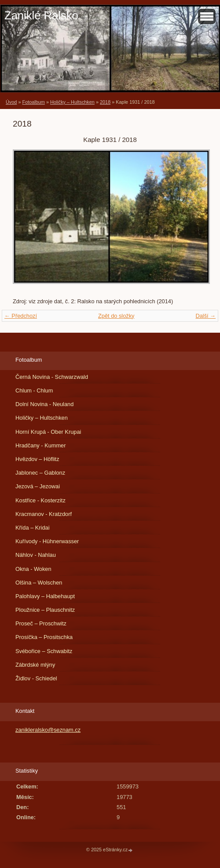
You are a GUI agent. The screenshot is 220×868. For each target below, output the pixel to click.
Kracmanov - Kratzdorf (44, 514)
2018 (105, 102)
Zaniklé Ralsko (41, 15)
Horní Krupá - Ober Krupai (48, 432)
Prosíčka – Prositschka (44, 637)
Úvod (11, 102)
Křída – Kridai (33, 528)
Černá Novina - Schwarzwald (52, 377)
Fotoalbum (33, 102)
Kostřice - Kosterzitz (40, 500)
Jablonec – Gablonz (40, 473)
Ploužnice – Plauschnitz (45, 610)
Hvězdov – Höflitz (37, 459)
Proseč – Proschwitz (41, 623)
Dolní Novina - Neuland (44, 404)
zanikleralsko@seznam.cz (48, 730)
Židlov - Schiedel (36, 678)
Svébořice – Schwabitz (44, 651)
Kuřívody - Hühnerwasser (47, 541)
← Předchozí (21, 316)
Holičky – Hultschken (72, 102)
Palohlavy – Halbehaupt (45, 596)
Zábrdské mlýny (35, 665)
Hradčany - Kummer (41, 445)
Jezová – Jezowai (38, 486)
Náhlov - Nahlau (36, 555)
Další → (205, 316)
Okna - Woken (33, 569)
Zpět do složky (116, 316)
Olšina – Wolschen (39, 583)
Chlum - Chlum (34, 390)
